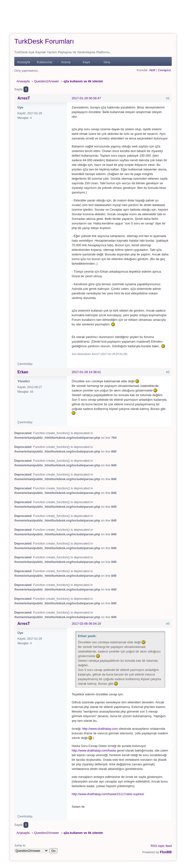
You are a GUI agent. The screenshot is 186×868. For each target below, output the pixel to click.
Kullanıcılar (45, 62)
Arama (66, 62)
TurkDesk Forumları (44, 41)
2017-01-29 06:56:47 (86, 98)
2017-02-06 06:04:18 (86, 624)
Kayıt (86, 62)
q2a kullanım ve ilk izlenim (83, 81)
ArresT (24, 98)
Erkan (23, 372)
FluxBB (166, 852)
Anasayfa (23, 62)
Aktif (152, 70)
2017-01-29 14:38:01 (86, 372)
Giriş (107, 62)
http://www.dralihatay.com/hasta (94, 750)
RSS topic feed (161, 846)
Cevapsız (164, 70)
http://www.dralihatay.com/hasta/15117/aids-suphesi (108, 794)
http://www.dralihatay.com (100, 729)
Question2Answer (47, 81)
